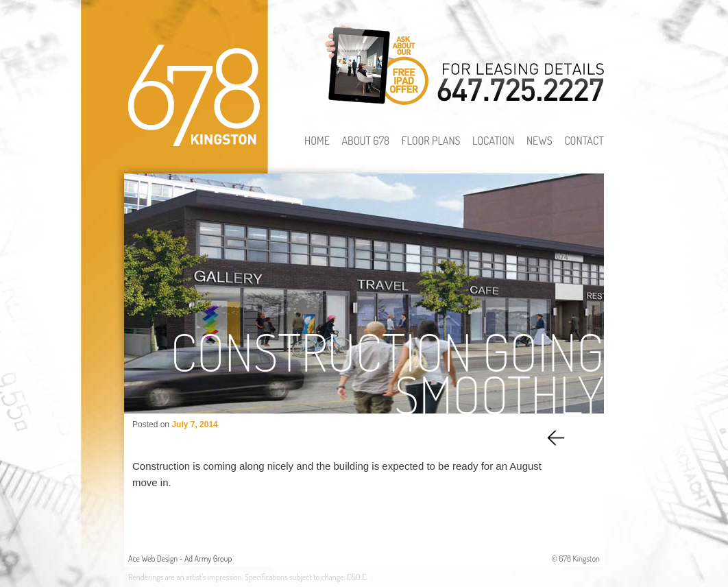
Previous (558, 437)
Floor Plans (431, 141)
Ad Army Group (208, 559)
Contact (584, 141)
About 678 (365, 141)
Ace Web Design (153, 559)
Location (493, 141)
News (539, 141)
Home (317, 141)
